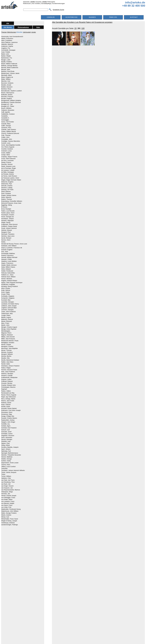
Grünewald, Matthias (8, 254)
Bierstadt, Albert (7, 75)
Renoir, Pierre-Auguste (9, 395)
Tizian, (3, 474)
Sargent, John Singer (8, 422)
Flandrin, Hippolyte (7, 221)
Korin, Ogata (5, 292)
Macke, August (6, 317)
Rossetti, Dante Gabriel (9, 408)
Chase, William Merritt (8, 131)
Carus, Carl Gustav (8, 122)
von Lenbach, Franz (8, 501)
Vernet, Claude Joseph (9, 496)
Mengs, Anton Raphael (9, 329)
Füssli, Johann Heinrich (9, 228)
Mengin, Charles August (9, 327)
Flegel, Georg (6, 223)
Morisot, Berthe (6, 356)
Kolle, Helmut (6, 290)
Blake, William (6, 79)
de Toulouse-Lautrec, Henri (10, 178)
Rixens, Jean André (8, 401)
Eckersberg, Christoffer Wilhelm (12, 201)
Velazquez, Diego (7, 492)
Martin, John (5, 325)
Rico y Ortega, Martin (8, 399)
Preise (71, 606)
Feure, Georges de (7, 217)
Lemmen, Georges (7, 310)
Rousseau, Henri (7, 412)
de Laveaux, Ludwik (8, 170)
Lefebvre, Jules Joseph (9, 306)
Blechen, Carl (6, 81)
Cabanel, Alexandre (8, 110)
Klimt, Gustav (6, 288)
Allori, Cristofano (7, 40)
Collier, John (5, 137)
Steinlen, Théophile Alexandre (11, 455)
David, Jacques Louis (8, 166)
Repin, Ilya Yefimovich (8, 397)
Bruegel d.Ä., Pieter (8, 106)
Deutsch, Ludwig (7, 188)
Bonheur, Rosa (6, 89)
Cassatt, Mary (6, 124)
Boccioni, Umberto (7, 83)
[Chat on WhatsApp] (73, 624)
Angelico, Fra (6, 48)
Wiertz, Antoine (6, 515)
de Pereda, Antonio (8, 174)
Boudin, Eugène (7, 99)
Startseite (26, 2)
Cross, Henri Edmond (8, 159)
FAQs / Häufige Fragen (89, 610)
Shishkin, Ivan (6, 441)
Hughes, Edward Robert (9, 281)
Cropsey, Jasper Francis (9, 157)
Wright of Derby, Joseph (9, 521)
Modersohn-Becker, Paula (10, 341)
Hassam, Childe (7, 259)
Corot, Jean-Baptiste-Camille (11, 145)
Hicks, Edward (6, 269)
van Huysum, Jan (7, 488)
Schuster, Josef (6, 432)
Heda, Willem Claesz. (8, 267)
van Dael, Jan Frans (8, 480)
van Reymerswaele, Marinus (11, 490)
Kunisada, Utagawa (8, 296)
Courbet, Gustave (7, 149)
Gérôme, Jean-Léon (8, 236)
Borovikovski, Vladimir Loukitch (11, 91)
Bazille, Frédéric (7, 62)
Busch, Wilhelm (6, 108)
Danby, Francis (6, 162)
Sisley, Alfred (5, 445)
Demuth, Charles (7, 186)
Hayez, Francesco (7, 263)
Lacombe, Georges (8, 302)
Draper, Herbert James (9, 195)
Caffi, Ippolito (6, 112)
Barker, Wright (6, 56)
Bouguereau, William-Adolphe (11, 100)
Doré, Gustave (6, 193)
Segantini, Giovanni (8, 436)
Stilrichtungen (12, 32)
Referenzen (27, 3)
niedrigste (44, 555)
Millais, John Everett (8, 337)
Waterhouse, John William (10, 511)
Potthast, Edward (7, 381)
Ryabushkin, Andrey (8, 420)
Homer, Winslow (7, 279)
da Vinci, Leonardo (7, 161)
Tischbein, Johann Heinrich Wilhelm (13, 470)
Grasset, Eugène (7, 250)
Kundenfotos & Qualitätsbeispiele (53, 606)
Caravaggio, (5, 120)
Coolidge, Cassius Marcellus (11, 141)
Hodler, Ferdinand (7, 271)
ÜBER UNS (113, 17)
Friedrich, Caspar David (9, 226)
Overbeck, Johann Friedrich (10, 366)
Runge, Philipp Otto (8, 416)
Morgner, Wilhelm (7, 354)
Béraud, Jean (6, 70)
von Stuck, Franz (7, 505)
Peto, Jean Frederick (8, 372)
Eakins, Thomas (7, 199)
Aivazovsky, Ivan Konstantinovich (12, 37)
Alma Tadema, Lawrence (9, 42)
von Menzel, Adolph (8, 503)
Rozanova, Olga (7, 414)
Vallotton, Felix (6, 478)
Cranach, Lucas (6, 151)
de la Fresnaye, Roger (9, 168)
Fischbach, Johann (7, 219)
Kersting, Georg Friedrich (10, 286)
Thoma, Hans (6, 465)
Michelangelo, (6, 331)
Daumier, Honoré (7, 164)
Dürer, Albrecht (6, 197)
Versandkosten (89, 606)
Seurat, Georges (7, 439)
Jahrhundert (27, 32)
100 (83, 28)
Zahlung (78, 606)
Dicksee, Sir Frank (7, 190)
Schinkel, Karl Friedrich (9, 428)
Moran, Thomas (6, 350)
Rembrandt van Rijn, (8, 393)
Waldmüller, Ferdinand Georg (11, 509)
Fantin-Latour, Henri (8, 213)
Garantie (36, 2)
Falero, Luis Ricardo (8, 211)
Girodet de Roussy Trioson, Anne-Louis (14, 244)
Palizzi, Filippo (6, 368)
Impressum (68, 610)
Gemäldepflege (46, 3)
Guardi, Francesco (7, 255)
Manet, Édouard (7, 321)
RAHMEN (92, 17)
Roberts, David (6, 403)
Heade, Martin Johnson (9, 265)
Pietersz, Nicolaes (7, 374)
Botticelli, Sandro (7, 95)
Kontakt (103, 610)
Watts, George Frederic (9, 513)
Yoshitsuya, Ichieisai (8, 523)
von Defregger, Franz (8, 498)
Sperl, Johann (6, 449)
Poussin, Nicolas (7, 383)
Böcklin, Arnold (6, 85)
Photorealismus (23, 27)
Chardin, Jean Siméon (9, 130)
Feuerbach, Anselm (8, 215)
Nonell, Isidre (6, 364)
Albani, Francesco (7, 39)
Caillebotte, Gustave (8, 114)
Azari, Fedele (6, 52)
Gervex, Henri (6, 240)
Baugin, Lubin (6, 60)
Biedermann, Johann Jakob (10, 73)
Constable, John (7, 139)
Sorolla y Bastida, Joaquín (10, 447)
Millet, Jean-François (8, 339)
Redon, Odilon (6, 391)
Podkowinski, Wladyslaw (9, 377)
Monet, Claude (6, 345)
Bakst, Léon (5, 54)
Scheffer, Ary (5, 424)
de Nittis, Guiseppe (8, 172)
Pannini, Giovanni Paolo (9, 370)
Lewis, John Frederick (8, 312)
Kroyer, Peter (6, 294)
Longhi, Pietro (6, 316)
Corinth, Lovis (6, 143)
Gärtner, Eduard (7, 230)
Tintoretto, (5, 469)
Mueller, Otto (5, 358)
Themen (4, 32)
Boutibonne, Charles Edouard (11, 102)
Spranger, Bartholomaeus (10, 453)
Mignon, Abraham (7, 335)
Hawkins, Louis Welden (9, 261)
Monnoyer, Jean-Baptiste (9, 348)
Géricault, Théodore (8, 234)
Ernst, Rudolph (6, 209)
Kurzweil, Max (6, 300)
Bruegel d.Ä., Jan (7, 104)
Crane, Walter (6, 153)
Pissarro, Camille (7, 376)
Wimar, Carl (5, 517)
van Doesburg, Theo (8, 482)
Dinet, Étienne (6, 192)
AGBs (76, 610)
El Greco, (4, 207)
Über (101, 606)
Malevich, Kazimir (7, 319)
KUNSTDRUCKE (72, 17)
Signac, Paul (5, 443)
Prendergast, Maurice (8, 387)
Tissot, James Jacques (9, 472)
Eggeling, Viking (7, 205)
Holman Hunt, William (8, 277)
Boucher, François (7, 97)
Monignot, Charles (7, 346)
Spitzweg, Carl (6, 451)
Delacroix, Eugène (7, 182)
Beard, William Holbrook (9, 64)
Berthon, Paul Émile (8, 71)
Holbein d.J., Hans (7, 275)
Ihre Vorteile (36, 3)
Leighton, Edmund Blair (9, 308)
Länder (34, 32)
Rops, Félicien (6, 405)
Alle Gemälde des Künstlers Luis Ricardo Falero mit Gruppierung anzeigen (82, 22)
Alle (8, 23)
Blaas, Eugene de (7, 77)
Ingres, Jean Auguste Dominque (12, 283)
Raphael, (4, 389)
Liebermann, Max (7, 314)
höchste (114, 555)
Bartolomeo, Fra (7, 58)
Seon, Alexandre (7, 438)
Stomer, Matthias (7, 457)
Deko (38, 27)
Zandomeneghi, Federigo (10, 525)
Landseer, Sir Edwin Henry (10, 304)
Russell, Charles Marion (9, 418)
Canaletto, (5, 116)
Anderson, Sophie (7, 46)
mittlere (78, 555)
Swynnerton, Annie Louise (10, 463)
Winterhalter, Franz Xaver (10, 519)
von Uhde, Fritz (6, 507)
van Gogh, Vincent (7, 486)
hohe (95, 555)
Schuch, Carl (5, 430)
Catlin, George (6, 126)
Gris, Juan (5, 252)
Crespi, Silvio (6, 155)
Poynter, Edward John (8, 385)
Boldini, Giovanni (7, 87)
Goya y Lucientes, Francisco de (12, 248)
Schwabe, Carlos (7, 434)
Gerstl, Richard (6, 238)
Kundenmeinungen (59, 3)
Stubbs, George (6, 459)
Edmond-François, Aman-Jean (11, 203)
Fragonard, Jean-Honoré (9, 224)
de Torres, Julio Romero (9, 176)
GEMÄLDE (51, 17)
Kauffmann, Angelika (8, 285)
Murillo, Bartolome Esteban (10, 360)
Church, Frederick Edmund (10, 133)
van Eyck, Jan (6, 484)
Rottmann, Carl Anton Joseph (11, 410)
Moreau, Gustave (7, 352)
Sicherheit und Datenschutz (51, 610)
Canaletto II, (5, 118)
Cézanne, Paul (6, 128)
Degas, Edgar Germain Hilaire (11, 180)
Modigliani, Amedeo (8, 343)
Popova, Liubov (6, 379)
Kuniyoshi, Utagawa (8, 298)
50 (79, 28)
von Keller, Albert (7, 500)
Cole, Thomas (6, 135)
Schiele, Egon (6, 426)
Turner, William (6, 476)
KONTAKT (134, 17)
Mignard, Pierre (6, 333)
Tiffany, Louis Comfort (8, 467)
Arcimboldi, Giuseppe (8, 50)
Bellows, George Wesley (9, 66)
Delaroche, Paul (7, 184)
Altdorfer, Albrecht (7, 44)
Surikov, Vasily (6, 461)
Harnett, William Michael (9, 257)
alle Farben (30, 553)
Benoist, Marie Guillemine (10, 68)
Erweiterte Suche (58, 10)
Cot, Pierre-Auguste (8, 147)
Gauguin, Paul (6, 232)
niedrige (61, 555)
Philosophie (49, 2)
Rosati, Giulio (6, 407)
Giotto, (3, 242)
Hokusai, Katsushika (8, 273)
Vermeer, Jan (6, 494)
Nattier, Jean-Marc (7, 362)
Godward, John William (9, 246)
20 (75, 28)
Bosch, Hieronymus (8, 93)
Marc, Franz (5, 323)
